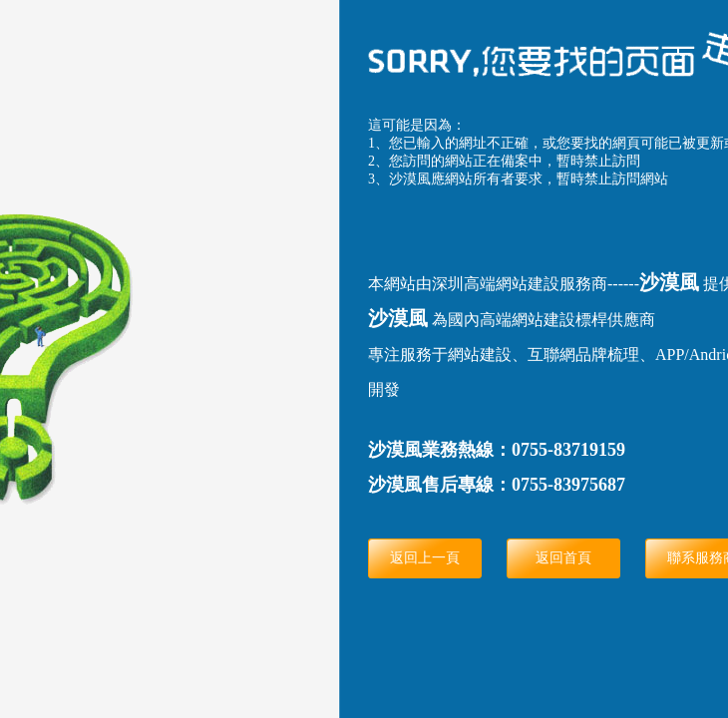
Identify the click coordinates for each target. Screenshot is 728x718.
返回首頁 (563, 558)
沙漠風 (669, 282)
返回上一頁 (425, 558)
